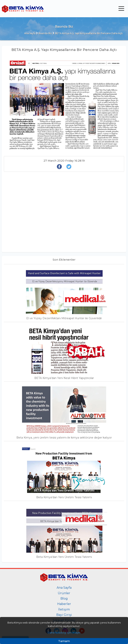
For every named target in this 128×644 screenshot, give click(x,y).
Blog (64, 599)
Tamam (64, 641)
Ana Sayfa (30, 33)
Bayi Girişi (64, 615)
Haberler (64, 604)
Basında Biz (44, 33)
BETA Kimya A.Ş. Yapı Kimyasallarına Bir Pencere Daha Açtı (88, 33)
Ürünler (64, 593)
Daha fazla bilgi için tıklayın (64, 633)
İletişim (64, 609)
